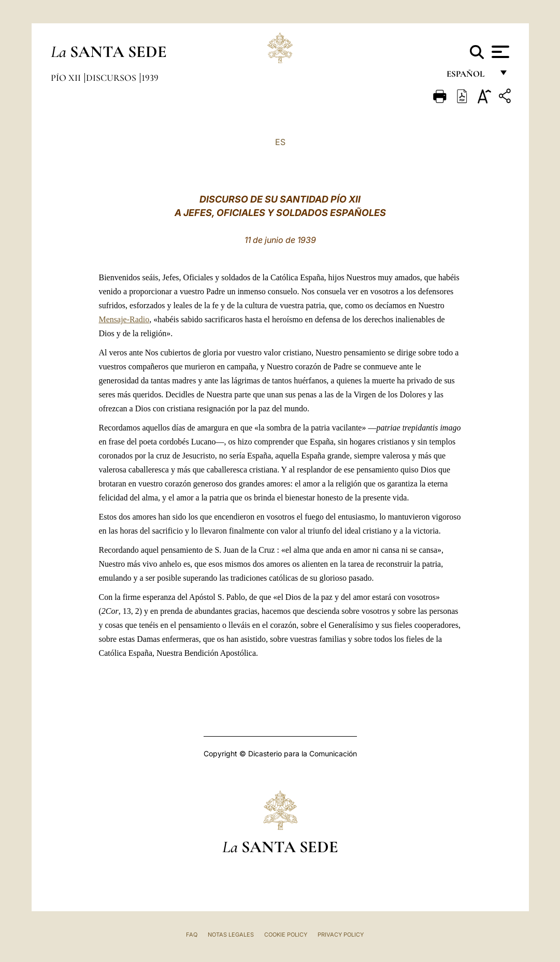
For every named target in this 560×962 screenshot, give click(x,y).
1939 (150, 78)
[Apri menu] (499, 52)
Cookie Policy (286, 935)
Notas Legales (231, 935)
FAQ (192, 935)
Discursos (112, 78)
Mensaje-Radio (124, 319)
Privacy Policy (341, 935)
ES (280, 142)
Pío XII (67, 78)
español (470, 76)
